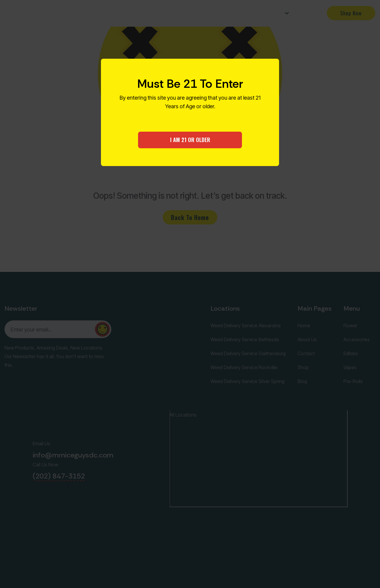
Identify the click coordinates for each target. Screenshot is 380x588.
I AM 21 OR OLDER (190, 140)
